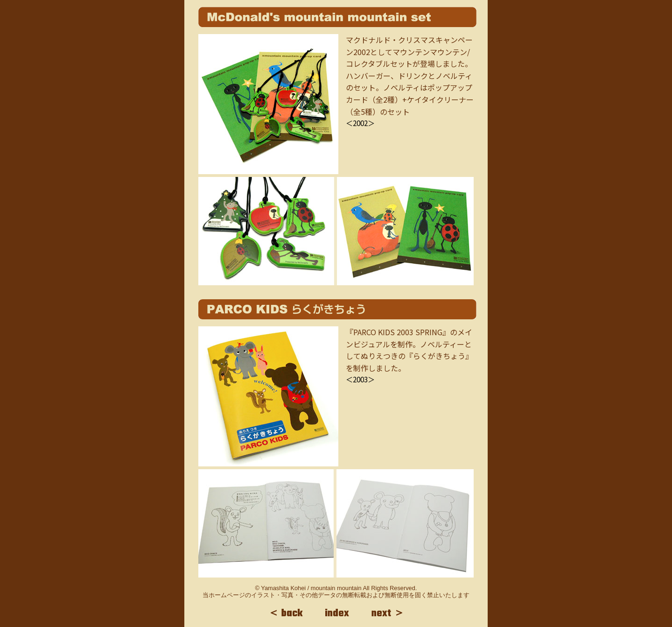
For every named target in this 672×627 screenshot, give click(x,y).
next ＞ (388, 613)
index (337, 613)
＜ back (285, 613)
